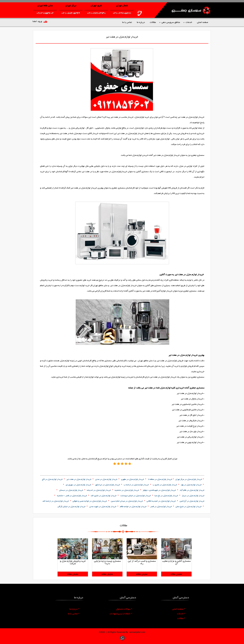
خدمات (181, 614)
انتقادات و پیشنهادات (121, 614)
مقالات (181, 618)
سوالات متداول (124, 609)
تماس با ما (74, 614)
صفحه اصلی (179, 609)
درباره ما (74, 609)
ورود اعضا (37, 21)
